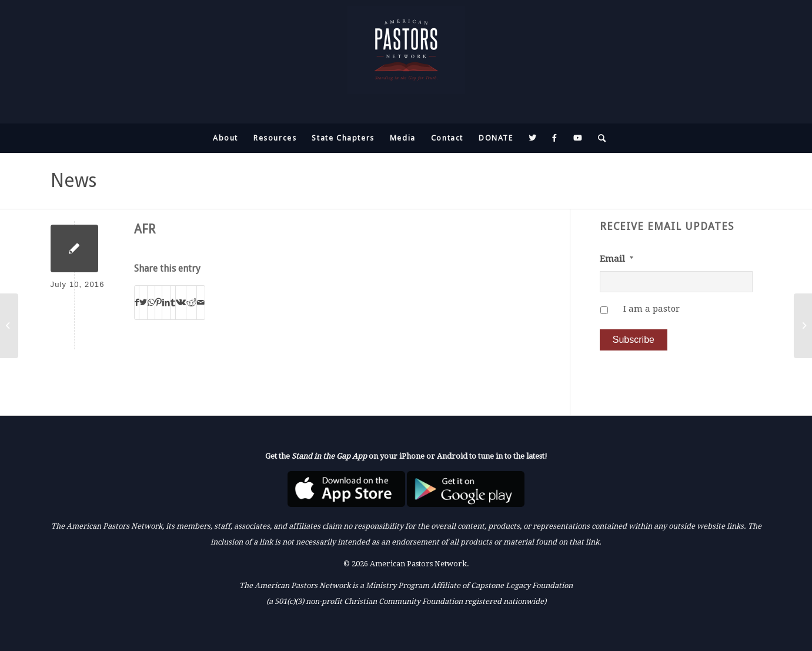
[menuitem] (225, 138)
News (73, 181)
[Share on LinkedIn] (166, 302)
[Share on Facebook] (137, 302)
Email (617, 259)
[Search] (599, 138)
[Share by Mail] (201, 302)
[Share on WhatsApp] (151, 302)
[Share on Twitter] (143, 302)
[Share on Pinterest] (158, 302)
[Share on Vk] (181, 302)
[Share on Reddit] (191, 302)
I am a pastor (651, 309)
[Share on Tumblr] (173, 302)
